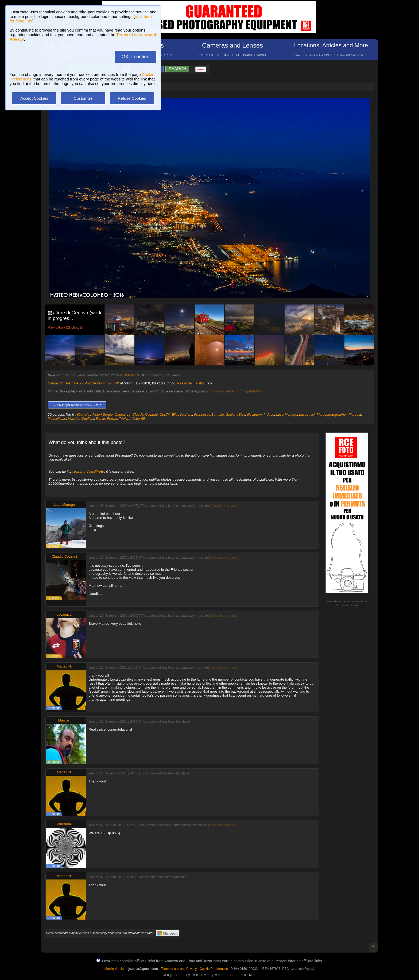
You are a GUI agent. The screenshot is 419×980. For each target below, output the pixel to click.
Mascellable (57, 418)
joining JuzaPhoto (89, 471)
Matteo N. (132, 375)
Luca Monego (287, 414)
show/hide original (224, 506)
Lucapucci (307, 414)
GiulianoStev (236, 414)
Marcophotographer (332, 414)
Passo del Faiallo (190, 383)
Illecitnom (255, 414)
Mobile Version (115, 969)
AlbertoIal (83, 414)
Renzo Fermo (106, 418)
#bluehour (233, 391)
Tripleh (124, 418)
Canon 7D (56, 383)
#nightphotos (251, 391)
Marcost (355, 414)
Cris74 (165, 414)
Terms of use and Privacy (179, 969)
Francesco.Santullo (209, 414)
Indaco (269, 414)
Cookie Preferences (214, 969)
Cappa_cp (123, 414)
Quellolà (88, 418)
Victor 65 (138, 418)
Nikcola (74, 418)
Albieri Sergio (102, 414)
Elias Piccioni (182, 414)
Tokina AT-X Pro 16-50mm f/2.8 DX (92, 383)
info (354, 605)
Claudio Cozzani (145, 414)
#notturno (217, 391)
